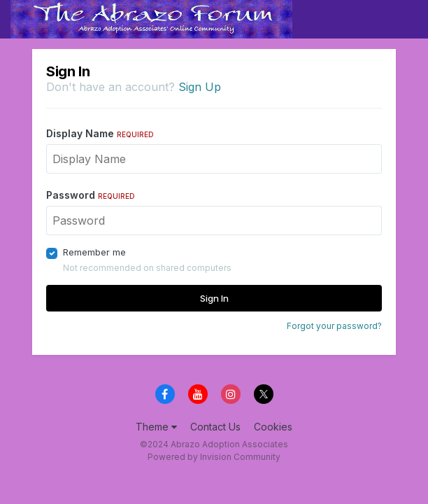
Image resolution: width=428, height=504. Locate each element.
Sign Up (200, 87)
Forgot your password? (334, 326)
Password (91, 195)
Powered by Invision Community (214, 457)
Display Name (100, 133)
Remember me (94, 252)
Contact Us (215, 427)
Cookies (273, 427)
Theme (156, 427)
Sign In (214, 298)
